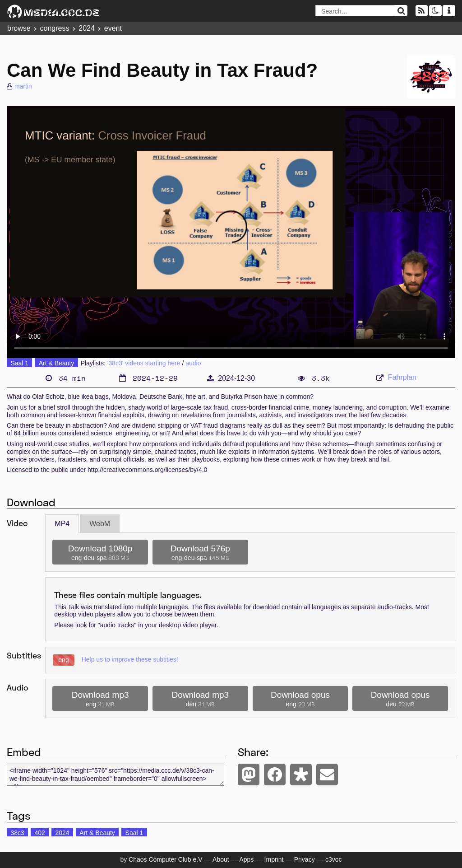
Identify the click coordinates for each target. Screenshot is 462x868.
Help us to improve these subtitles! (130, 659)
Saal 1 (19, 363)
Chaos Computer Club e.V (165, 859)
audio (193, 363)
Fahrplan (402, 377)
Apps (246, 859)
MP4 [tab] (62, 524)
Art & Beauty (57, 363)
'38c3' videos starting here (144, 363)
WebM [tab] (100, 524)
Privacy (305, 859)
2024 (87, 28)
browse (19, 28)
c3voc (334, 859)
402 (39, 833)
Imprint (274, 859)
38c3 (17, 833)
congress (54, 28)
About (221, 859)
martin (23, 86)
